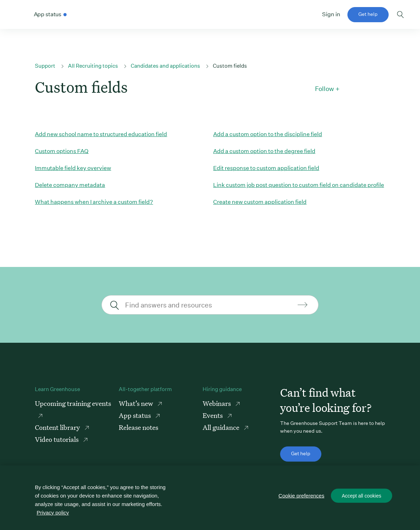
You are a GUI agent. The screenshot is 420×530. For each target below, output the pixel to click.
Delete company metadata (70, 185)
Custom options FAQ (62, 151)
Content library (58, 427)
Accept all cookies (362, 496)
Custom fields (230, 66)
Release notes (138, 427)
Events (213, 415)
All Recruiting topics (93, 66)
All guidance (222, 427)
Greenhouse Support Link (20, 15)
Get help (368, 14)
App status (135, 415)
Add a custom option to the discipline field (268, 134)
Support (45, 66)
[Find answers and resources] (209, 305)
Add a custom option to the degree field (264, 151)
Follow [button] (325, 89)
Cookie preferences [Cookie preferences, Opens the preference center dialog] (301, 496)
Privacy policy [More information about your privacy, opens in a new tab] (53, 513)
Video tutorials (57, 439)
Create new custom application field (260, 202)
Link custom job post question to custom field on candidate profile (299, 185)
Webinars (217, 403)
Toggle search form (400, 14)
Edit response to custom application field (266, 168)
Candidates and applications (165, 66)
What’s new (137, 403)
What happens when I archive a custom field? (94, 202)
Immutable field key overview (73, 168)
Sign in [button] (331, 14)
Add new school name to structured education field (101, 134)
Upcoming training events (73, 403)
